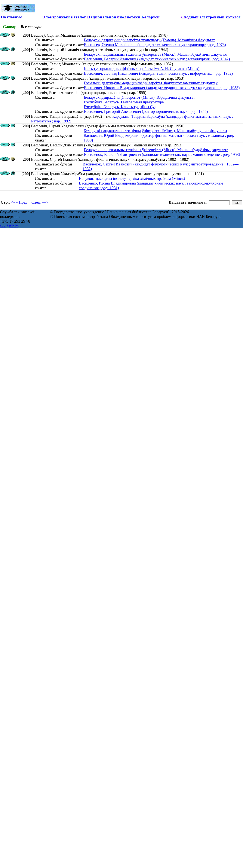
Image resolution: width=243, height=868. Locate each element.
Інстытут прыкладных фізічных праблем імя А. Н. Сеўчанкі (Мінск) (142, 69)
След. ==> (40, 202)
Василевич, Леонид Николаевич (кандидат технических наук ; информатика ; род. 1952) (158, 73)
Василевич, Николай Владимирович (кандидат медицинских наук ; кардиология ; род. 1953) (162, 88)
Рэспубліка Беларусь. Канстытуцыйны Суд (120, 107)
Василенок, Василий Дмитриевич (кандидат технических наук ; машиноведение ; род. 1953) (162, 154)
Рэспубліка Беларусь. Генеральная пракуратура (124, 102)
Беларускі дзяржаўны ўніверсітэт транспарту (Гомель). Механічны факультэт (149, 40)
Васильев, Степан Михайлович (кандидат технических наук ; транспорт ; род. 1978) (155, 45)
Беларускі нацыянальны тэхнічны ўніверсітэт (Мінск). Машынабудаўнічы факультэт (156, 54)
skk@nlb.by (10, 226)
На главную (12, 17)
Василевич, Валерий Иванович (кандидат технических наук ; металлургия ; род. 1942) (157, 59)
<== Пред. (20, 202)
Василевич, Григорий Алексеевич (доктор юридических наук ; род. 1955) (146, 111)
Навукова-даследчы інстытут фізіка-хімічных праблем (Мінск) (132, 178)
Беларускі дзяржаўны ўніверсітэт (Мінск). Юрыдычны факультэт (139, 97)
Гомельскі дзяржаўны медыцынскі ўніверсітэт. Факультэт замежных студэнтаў (151, 83)
